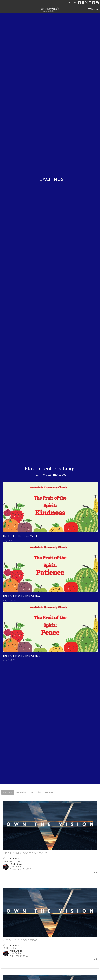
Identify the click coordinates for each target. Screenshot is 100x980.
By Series (21, 792)
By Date (8, 792)
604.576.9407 (69, 3)
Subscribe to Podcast (42, 792)
